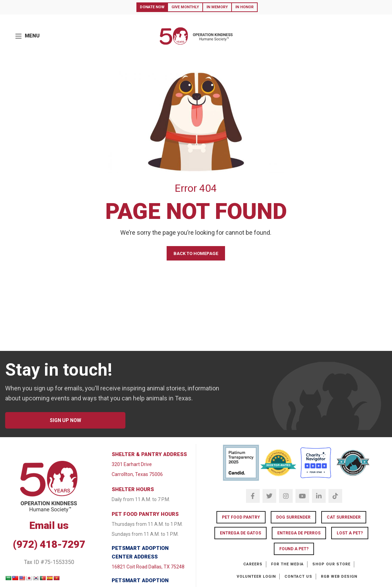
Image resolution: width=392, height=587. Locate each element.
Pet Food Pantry (241, 517)
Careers (253, 564)
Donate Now (152, 7)
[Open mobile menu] (27, 36)
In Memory (217, 7)
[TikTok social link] (335, 496)
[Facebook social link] (253, 496)
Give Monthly (185, 7)
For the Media (287, 564)
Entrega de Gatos (240, 533)
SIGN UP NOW (65, 420)
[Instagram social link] (286, 496)
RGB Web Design (339, 577)
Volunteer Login (256, 577)
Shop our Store (331, 564)
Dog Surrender (293, 517)
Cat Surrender (344, 517)
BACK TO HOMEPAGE (196, 253)
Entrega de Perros (299, 533)
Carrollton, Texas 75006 (137, 474)
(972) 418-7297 (49, 544)
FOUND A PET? (294, 549)
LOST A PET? (350, 533)
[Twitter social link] (269, 496)
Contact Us (298, 577)
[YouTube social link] (302, 496)
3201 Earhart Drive (132, 464)
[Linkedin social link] (319, 496)
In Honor (244, 7)
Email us (49, 525)
